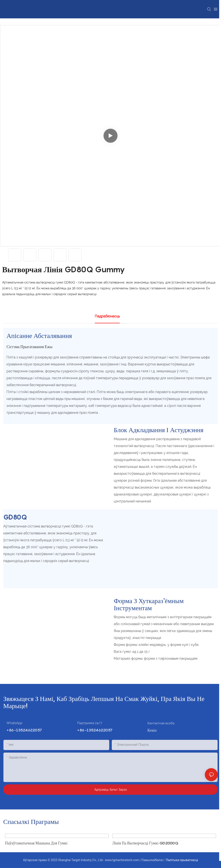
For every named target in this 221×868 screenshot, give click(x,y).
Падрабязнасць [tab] (107, 316)
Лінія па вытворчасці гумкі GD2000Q (145, 843)
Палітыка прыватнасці (182, 860)
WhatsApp (14, 723)
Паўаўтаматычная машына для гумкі (36, 843)
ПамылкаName (152, 860)
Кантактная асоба (161, 723)
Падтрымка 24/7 (90, 723)
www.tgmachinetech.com (122, 860)
